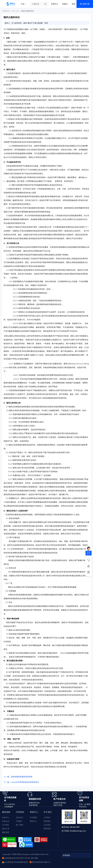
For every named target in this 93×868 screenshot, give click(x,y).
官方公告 (15, 11)
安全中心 (6, 817)
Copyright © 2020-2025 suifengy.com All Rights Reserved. (26, 854)
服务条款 (6, 832)
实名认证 (6, 821)
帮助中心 (33, 821)
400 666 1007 (75, 827)
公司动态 (47, 825)
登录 (74, 4)
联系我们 (47, 821)
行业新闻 (33, 817)
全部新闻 (6, 11)
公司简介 (47, 817)
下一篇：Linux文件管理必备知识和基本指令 (21, 782)
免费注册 (86, 4)
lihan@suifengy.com (78, 831)
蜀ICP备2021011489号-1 (41, 862)
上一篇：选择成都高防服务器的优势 (18, 777)
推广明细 (19, 825)
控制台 (65, 4)
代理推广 (19, 821)
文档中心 (54, 4)
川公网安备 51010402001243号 (16, 862)
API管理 (5, 825)
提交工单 (6, 829)
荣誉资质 (47, 829)
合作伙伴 (19, 817)
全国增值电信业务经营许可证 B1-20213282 (21, 858)
